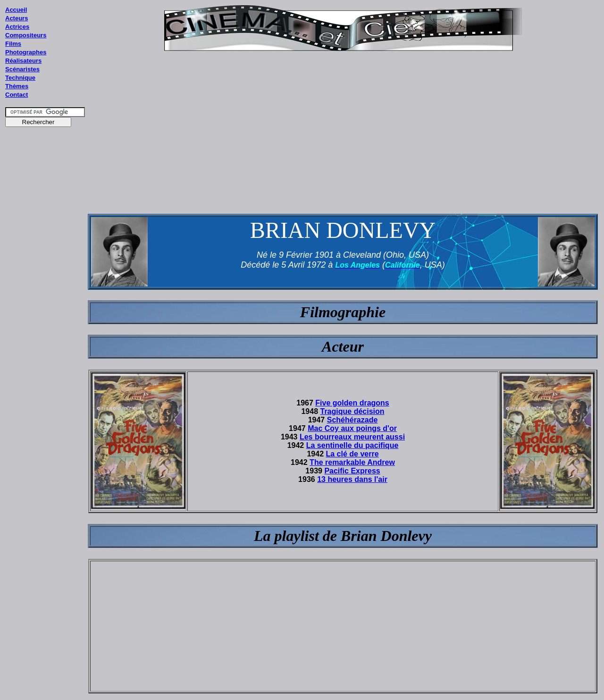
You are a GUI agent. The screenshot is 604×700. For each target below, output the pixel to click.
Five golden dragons (352, 403)
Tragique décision (352, 411)
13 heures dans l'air (352, 479)
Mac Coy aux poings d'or (352, 428)
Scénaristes (22, 69)
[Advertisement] (45, 311)
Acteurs (17, 18)
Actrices (17, 27)
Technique (20, 78)
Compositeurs (26, 35)
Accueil (16, 10)
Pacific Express (352, 471)
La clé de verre (352, 454)
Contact (17, 95)
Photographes (26, 52)
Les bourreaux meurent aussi (352, 437)
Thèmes (17, 86)
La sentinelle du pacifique (352, 445)
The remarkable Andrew (352, 462)
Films (13, 44)
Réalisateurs (23, 61)
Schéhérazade (352, 420)
